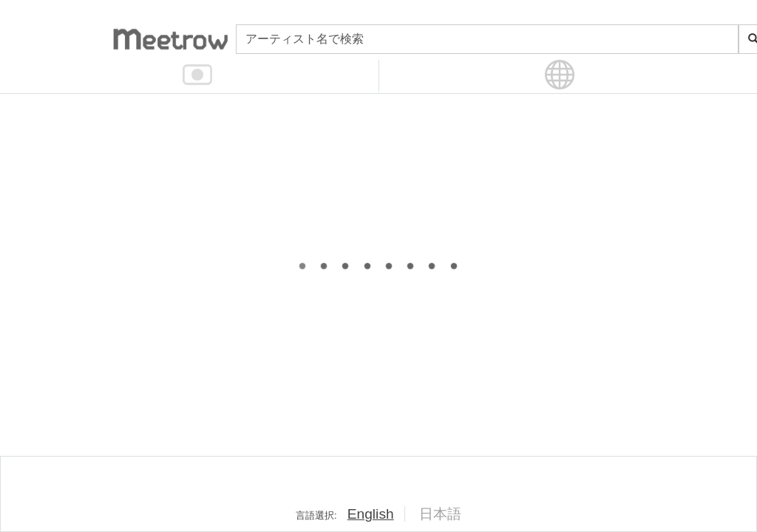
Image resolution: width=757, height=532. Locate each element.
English (371, 514)
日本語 (440, 514)
